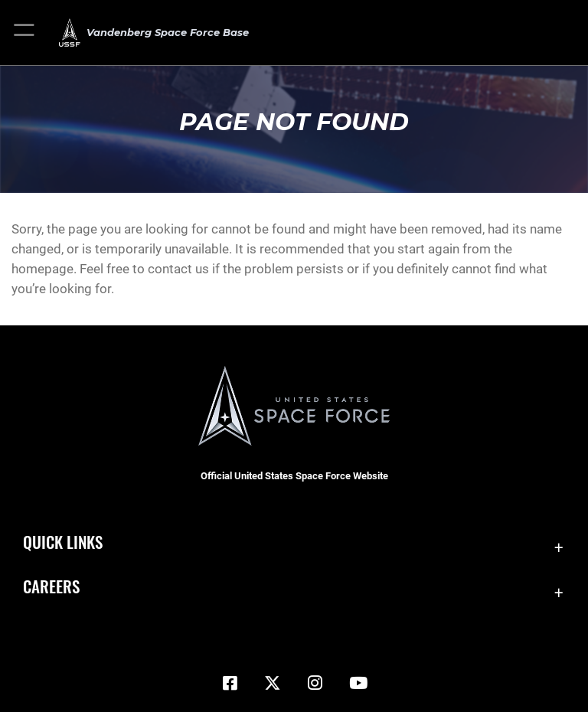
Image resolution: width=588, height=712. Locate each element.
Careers (51, 586)
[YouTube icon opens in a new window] (358, 683)
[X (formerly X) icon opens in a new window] (273, 683)
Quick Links (63, 542)
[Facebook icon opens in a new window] (230, 683)
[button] (25, 33)
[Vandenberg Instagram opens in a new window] (315, 683)
